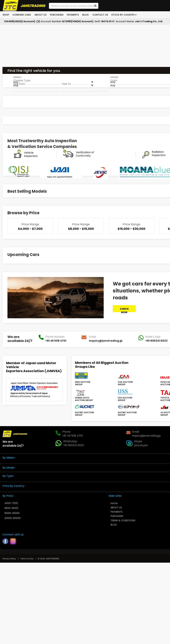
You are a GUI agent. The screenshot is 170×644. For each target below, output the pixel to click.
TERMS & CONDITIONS (123, 520)
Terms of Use (27, 559)
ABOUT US (40, 15)
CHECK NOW (124, 309)
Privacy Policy (9, 559)
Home (114, 503)
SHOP (6, 15)
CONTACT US (99, 15)
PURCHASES (56, 15)
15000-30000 (12, 513)
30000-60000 (13, 518)
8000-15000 (11, 508)
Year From (19, 84)
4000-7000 (11, 503)
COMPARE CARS (21, 15)
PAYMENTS (72, 15)
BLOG (84, 15)
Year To (66, 84)
